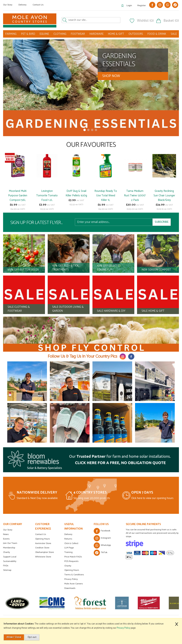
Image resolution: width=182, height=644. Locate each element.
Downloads (70, 588)
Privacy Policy (71, 579)
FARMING (11, 34)
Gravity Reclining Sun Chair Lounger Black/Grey (164, 196)
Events (6, 539)
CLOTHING (60, 34)
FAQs (6, 566)
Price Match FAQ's (73, 557)
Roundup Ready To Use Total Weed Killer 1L (106, 196)
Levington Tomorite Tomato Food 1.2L (47, 196)
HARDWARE (96, 34)
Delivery (22, 5)
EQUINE (44, 34)
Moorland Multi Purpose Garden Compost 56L (18, 196)
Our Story (8, 5)
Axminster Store (43, 543)
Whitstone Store (43, 557)
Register (142, 6)
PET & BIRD (28, 34)
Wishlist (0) (145, 21)
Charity (7, 552)
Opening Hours (43, 539)
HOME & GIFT (116, 34)
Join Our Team (10, 543)
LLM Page (69, 548)
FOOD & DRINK (157, 34)
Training (68, 552)
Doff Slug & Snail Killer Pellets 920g (76, 193)
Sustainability (10, 561)
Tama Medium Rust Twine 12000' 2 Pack (135, 196)
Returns (68, 539)
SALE (174, 34)
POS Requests (71, 561)
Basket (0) (171, 21)
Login (129, 6)
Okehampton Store (45, 552)
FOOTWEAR (78, 34)
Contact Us (38, 5)
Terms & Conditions (74, 575)
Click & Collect (71, 543)
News (6, 534)
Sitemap (7, 570)
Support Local (10, 557)
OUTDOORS (136, 34)
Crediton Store (42, 548)
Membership (9, 548)
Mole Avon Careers (74, 584)
